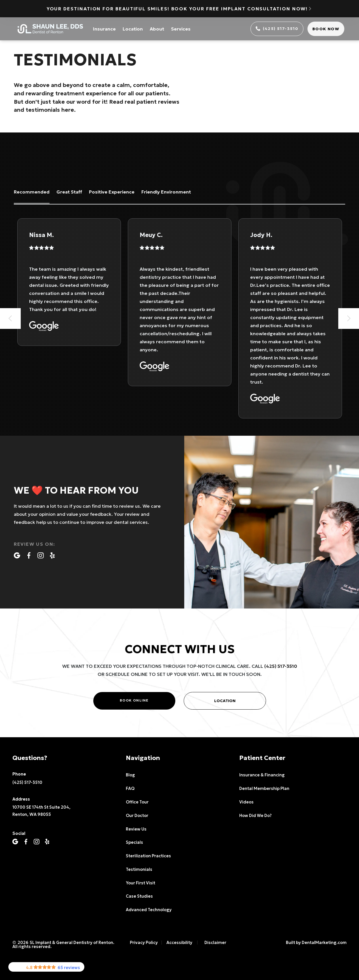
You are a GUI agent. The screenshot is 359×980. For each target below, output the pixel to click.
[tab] (32, 192)
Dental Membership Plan (264, 788)
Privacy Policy (144, 943)
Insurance (104, 29)
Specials (134, 842)
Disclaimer (215, 943)
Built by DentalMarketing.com (316, 943)
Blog (130, 775)
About (157, 29)
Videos (246, 802)
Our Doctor (137, 816)
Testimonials (139, 869)
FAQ (130, 788)
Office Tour (137, 802)
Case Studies (139, 896)
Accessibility (179, 943)
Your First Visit (140, 883)
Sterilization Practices (148, 856)
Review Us (136, 829)
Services (181, 29)
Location (133, 29)
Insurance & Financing (262, 775)
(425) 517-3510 (281, 666)
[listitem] (69, 282)
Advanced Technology (149, 910)
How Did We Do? (255, 816)
